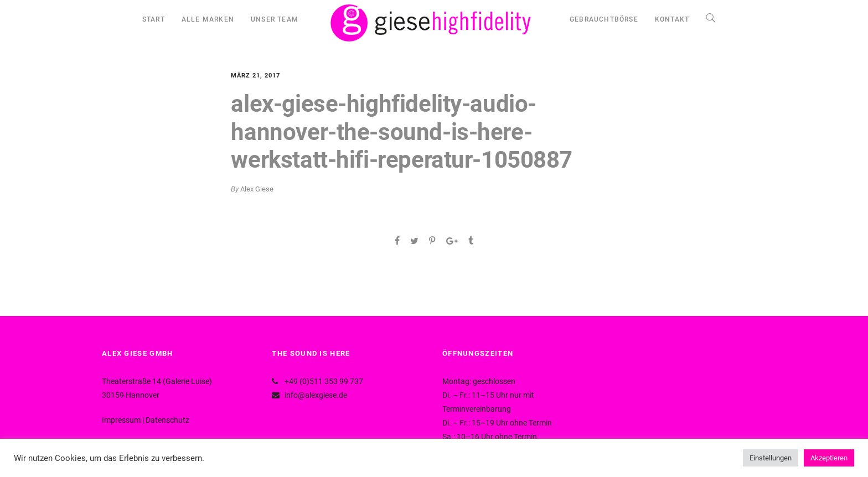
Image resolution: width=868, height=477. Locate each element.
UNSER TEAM (275, 19)
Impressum (121, 420)
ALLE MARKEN (208, 19)
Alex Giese (257, 189)
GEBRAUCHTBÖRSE (604, 19)
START (154, 19)
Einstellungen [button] (771, 458)
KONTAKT (672, 19)
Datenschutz (167, 420)
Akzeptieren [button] (829, 458)
